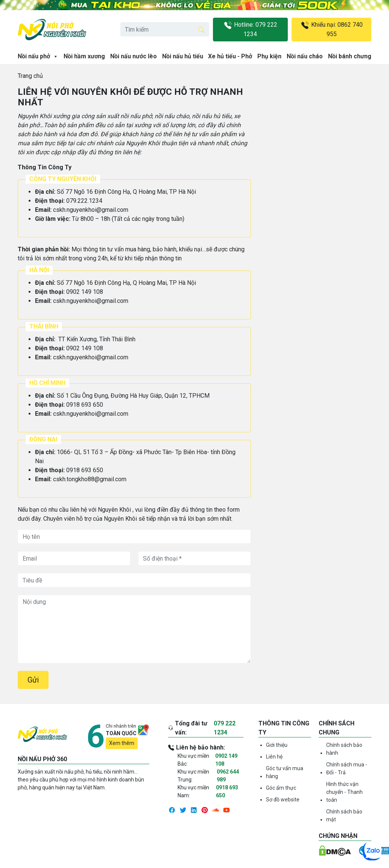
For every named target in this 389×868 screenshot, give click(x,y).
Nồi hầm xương (84, 56)
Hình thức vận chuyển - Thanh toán (344, 792)
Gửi (33, 680)
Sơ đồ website (283, 800)
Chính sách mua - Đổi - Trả (347, 768)
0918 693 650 (227, 791)
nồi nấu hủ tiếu (212, 116)
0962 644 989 (228, 776)
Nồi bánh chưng (350, 56)
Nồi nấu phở (38, 56)
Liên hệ (274, 757)
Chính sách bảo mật (344, 816)
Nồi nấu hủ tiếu (183, 56)
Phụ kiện (269, 56)
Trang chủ (30, 76)
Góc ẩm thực (281, 788)
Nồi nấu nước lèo (134, 56)
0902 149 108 (226, 760)
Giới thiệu (277, 745)
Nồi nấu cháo (305, 56)
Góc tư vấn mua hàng (285, 772)
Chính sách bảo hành (344, 749)
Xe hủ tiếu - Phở (230, 56)
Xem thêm (122, 743)
